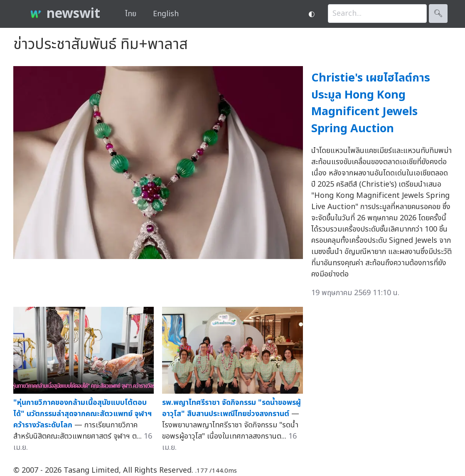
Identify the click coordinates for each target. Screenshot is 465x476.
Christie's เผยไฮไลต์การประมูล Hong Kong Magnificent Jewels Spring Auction (371, 103)
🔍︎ (438, 14)
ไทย (131, 14)
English (166, 14)
